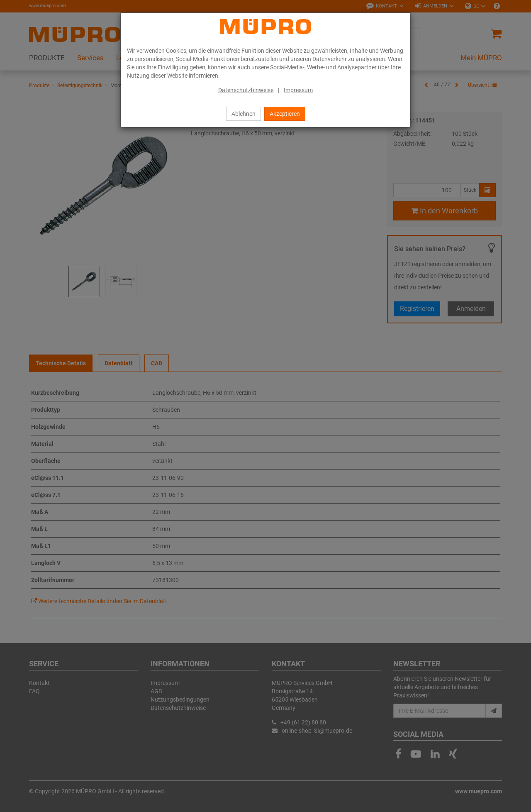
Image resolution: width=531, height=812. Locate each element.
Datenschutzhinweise (246, 90)
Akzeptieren (285, 114)
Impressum (298, 90)
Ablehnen (244, 114)
